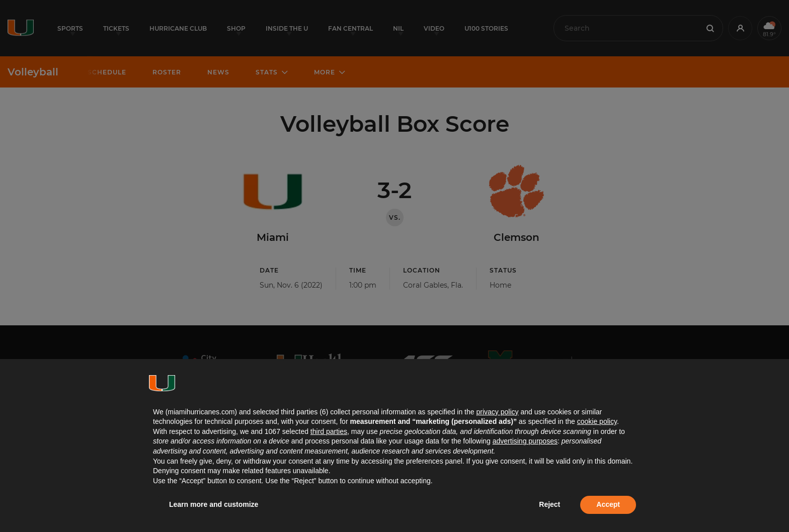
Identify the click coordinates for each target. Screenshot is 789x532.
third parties (329, 431)
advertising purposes (525, 441)
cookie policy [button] (597, 421)
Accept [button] (608, 504)
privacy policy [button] (497, 412)
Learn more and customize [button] (214, 504)
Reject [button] (549, 504)
